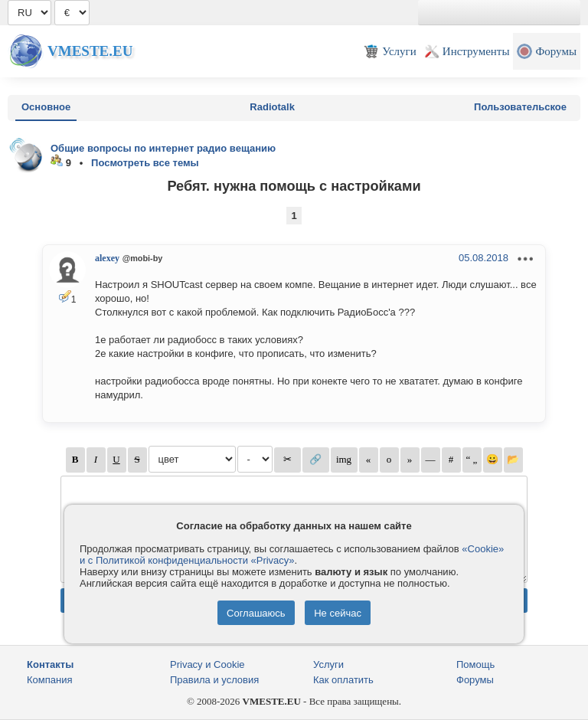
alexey (107, 258)
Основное (46, 107)
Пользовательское (520, 107)
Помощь (475, 664)
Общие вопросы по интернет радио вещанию (163, 148)
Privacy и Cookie (207, 664)
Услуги (328, 664)
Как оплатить (343, 680)
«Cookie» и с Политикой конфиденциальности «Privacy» (292, 555)
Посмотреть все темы (145, 163)
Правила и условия (214, 680)
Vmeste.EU (90, 51)
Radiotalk (272, 107)
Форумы (475, 680)
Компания (50, 680)
